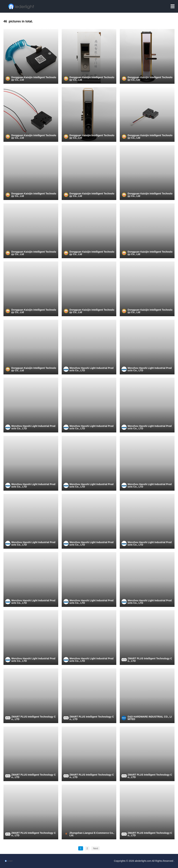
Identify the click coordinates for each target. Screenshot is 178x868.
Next (96, 848)
